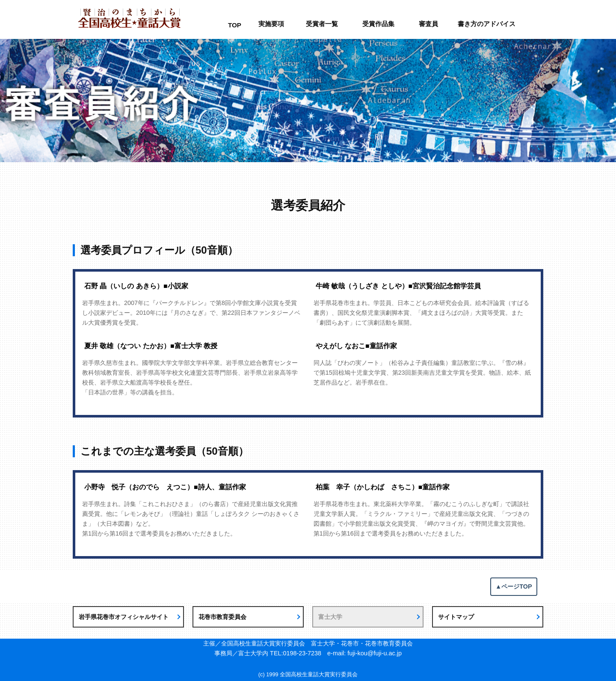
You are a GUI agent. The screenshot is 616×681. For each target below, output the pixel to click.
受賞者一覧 (322, 24)
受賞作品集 (378, 24)
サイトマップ (456, 617)
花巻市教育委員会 (222, 617)
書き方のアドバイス (487, 24)
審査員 (428, 24)
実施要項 (271, 24)
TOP (235, 25)
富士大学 (330, 617)
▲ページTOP (514, 586)
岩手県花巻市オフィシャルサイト (124, 617)
